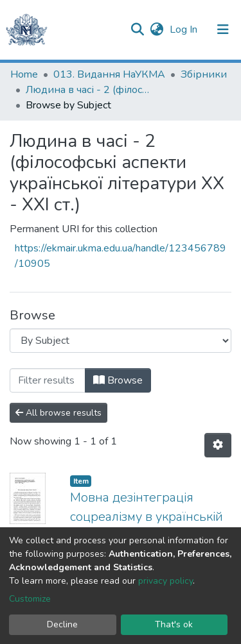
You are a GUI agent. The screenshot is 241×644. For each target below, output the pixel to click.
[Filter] (48, 380)
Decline (62, 624)
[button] (156, 30)
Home (24, 74)
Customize (30, 599)
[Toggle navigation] (223, 30)
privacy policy (165, 581)
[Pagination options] (218, 445)
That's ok (174, 624)
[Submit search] (137, 30)
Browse (118, 380)
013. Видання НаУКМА (109, 74)
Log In (185, 30)
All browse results (58, 413)
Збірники (204, 74)
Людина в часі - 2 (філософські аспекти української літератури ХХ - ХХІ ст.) (90, 90)
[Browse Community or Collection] (121, 341)
